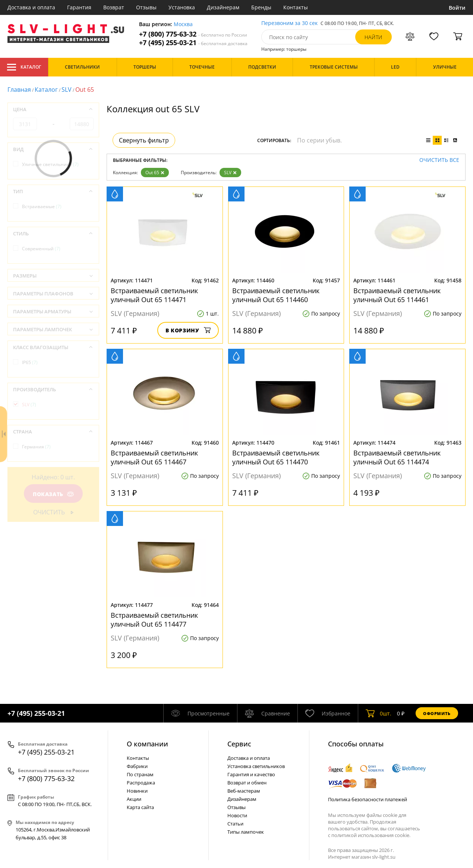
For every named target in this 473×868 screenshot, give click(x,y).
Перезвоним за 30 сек (289, 23)
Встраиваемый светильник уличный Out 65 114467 (154, 457)
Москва (183, 24)
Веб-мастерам (244, 791)
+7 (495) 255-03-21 (193, 43)
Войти (457, 8)
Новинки (137, 791)
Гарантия (79, 7)
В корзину (188, 330)
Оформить (437, 713)
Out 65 (155, 173)
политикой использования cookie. (371, 835)
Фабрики (137, 766)
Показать (53, 494)
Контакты (296, 7)
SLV (67, 90)
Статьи (235, 824)
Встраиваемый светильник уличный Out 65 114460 (276, 295)
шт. (379, 713)
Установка (182, 7)
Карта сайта (140, 807)
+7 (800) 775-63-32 (193, 34)
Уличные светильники (50, 164)
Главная (19, 90)
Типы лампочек (246, 832)
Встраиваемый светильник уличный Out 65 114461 (397, 295)
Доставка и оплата (31, 7)
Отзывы (146, 7)
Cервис (239, 744)
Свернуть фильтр (144, 140)
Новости (237, 815)
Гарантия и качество (251, 774)
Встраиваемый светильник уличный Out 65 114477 (154, 620)
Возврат (114, 7)
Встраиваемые (42, 206)
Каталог (24, 67)
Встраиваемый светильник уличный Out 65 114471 (154, 295)
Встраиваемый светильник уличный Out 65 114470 (276, 457)
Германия (36, 447)
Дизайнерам (223, 7)
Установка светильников (256, 766)
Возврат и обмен (247, 783)
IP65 (30, 362)
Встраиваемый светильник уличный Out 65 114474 (397, 457)
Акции (134, 799)
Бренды (261, 7)
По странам (140, 774)
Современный (41, 249)
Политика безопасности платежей (368, 799)
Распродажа (141, 783)
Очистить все (439, 160)
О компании (147, 744)
